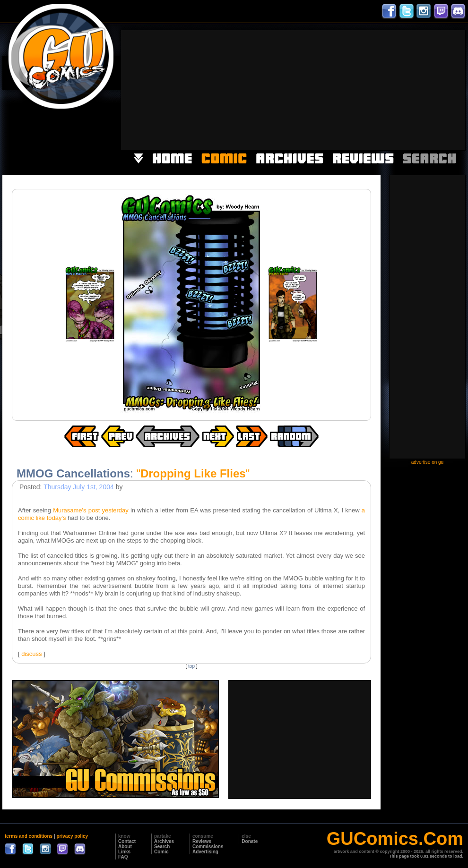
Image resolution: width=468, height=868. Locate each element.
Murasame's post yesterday (91, 510)
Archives (164, 841)
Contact (127, 841)
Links (124, 852)
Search (162, 847)
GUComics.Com (395, 839)
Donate (250, 841)
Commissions (208, 847)
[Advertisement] (399, 89)
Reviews (202, 841)
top (191, 666)
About (125, 847)
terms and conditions (29, 836)
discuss (31, 654)
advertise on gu (427, 462)
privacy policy (72, 836)
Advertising (205, 852)
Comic (161, 852)
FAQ (123, 857)
